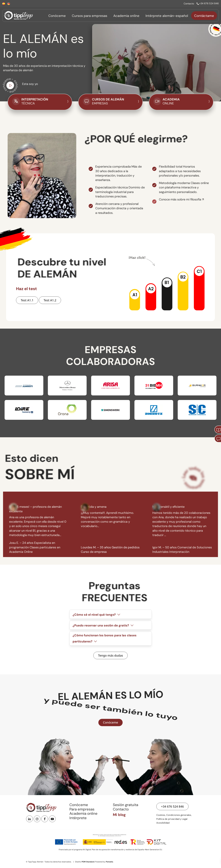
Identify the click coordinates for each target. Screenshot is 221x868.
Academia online (83, 813)
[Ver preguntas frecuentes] (110, 655)
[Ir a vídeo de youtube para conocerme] (10, 86)
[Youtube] (52, 819)
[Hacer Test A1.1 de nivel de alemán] (27, 300)
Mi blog (119, 815)
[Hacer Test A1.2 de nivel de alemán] (50, 300)
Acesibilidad (163, 823)
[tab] (111, 614)
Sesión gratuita (126, 805)
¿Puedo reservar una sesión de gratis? (103, 625)
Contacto (121, 809)
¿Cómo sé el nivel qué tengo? (97, 615)
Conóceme (79, 805)
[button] (135, 299)
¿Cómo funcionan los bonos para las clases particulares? (105, 638)
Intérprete (78, 818)
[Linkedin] (29, 819)
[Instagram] (37, 819)
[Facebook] (45, 819)
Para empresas (82, 809)
